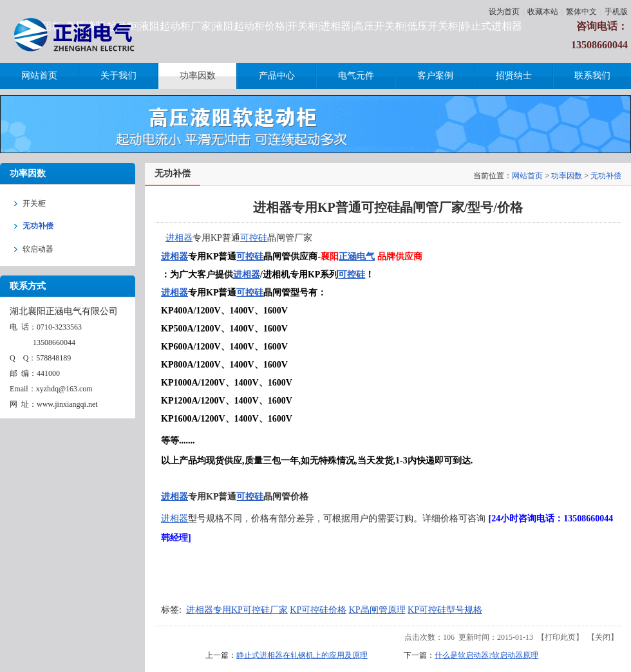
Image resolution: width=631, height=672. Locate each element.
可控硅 (254, 238)
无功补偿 (606, 176)
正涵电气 (357, 257)
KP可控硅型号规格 (445, 610)
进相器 (179, 238)
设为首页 (504, 12)
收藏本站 (543, 12)
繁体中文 (581, 12)
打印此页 (560, 637)
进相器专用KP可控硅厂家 (237, 610)
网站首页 (527, 176)
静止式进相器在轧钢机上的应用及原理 (302, 655)
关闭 (603, 637)
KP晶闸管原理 (377, 610)
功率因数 (567, 176)
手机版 (616, 12)
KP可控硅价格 (318, 610)
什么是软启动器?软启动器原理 (486, 655)
